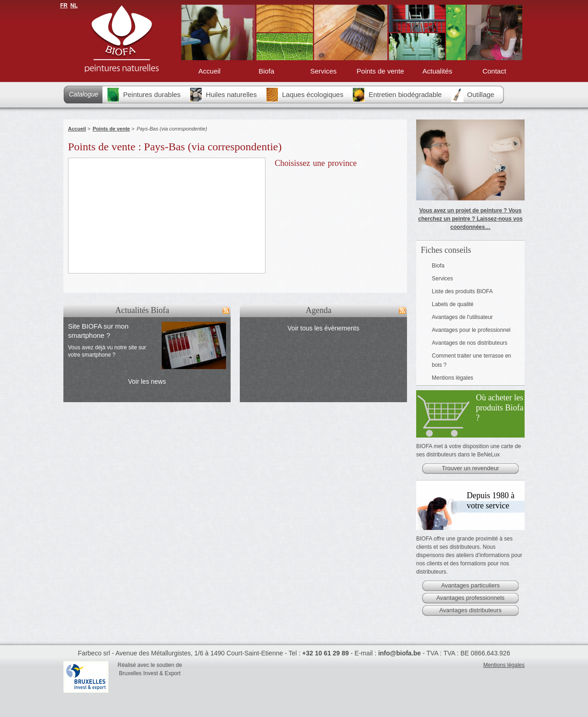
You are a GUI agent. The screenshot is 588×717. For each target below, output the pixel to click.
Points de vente (380, 71)
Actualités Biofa (142, 310)
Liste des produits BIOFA (462, 291)
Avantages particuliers (470, 585)
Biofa (266, 71)
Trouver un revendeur (471, 468)
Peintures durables (144, 95)
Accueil (209, 71)
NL (74, 6)
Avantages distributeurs (470, 610)
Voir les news (147, 381)
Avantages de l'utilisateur (462, 317)
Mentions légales (452, 378)
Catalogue (84, 94)
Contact (494, 71)
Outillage (473, 95)
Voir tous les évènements (323, 328)
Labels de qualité (453, 304)
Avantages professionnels (471, 598)
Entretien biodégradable (397, 95)
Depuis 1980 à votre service (491, 501)
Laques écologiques (305, 95)
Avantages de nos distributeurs (470, 343)
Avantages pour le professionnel (471, 330)
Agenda (319, 310)
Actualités (437, 71)
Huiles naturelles (223, 95)
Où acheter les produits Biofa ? (500, 408)
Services (323, 71)
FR (64, 6)
